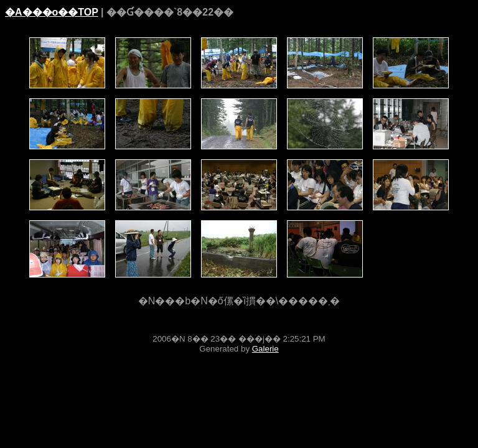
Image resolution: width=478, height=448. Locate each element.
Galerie (265, 349)
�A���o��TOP (52, 12)
